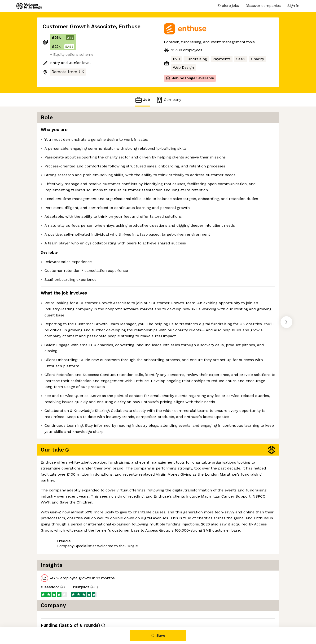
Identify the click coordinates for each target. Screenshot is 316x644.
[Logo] (29, 6)
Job (142, 100)
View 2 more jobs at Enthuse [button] (102, 607)
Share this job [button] (56, 607)
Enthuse (130, 27)
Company (168, 100)
